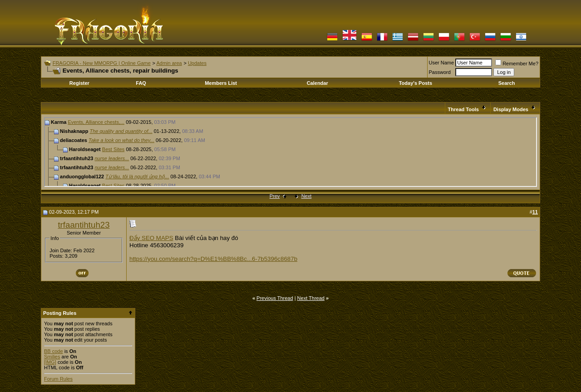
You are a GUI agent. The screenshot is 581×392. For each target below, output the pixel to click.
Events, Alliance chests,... (96, 122)
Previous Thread (275, 298)
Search (507, 83)
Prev (275, 196)
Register (79, 83)
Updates (197, 63)
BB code (54, 351)
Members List (221, 83)
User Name (442, 63)
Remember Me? (517, 64)
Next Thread (311, 298)
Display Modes (511, 109)
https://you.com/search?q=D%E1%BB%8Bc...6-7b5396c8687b (213, 259)
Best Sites (113, 149)
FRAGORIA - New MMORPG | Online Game (102, 63)
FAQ (141, 83)
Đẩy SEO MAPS (151, 238)
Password (440, 72)
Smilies (52, 357)
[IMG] (50, 362)
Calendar (318, 83)
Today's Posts (416, 83)
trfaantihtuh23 (84, 225)
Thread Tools (463, 109)
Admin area (169, 63)
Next (307, 196)
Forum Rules (58, 379)
